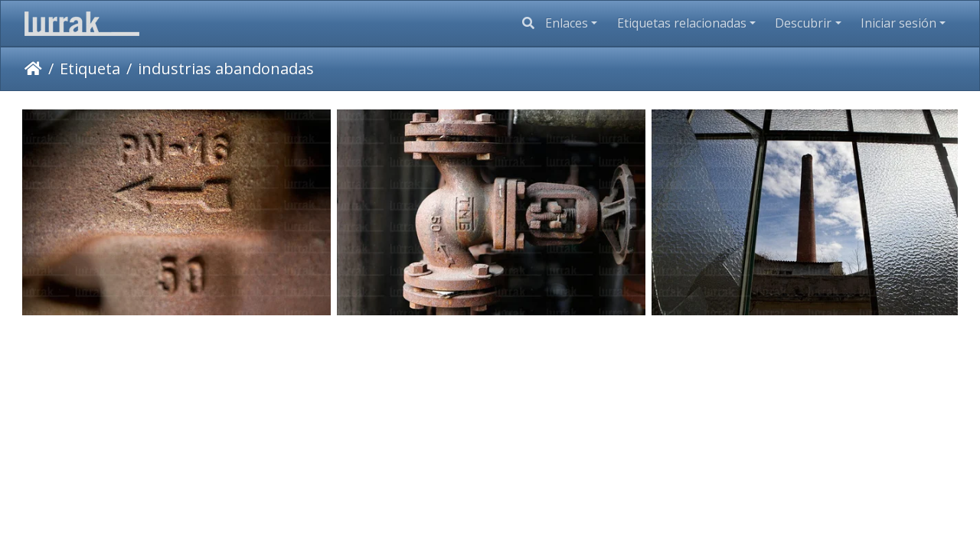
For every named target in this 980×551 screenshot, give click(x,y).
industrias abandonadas (226, 68)
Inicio (33, 69)
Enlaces (567, 23)
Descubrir (803, 23)
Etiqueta (90, 68)
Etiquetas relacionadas (682, 23)
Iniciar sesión (898, 23)
